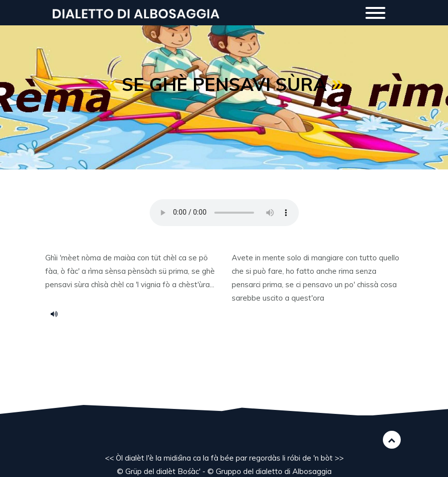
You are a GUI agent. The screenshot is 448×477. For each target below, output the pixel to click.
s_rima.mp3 (58, 314)
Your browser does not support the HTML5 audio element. (224, 213)
